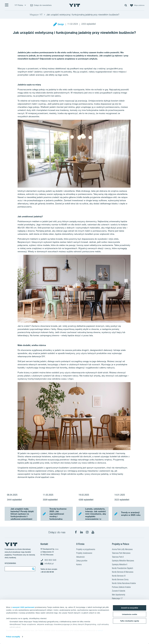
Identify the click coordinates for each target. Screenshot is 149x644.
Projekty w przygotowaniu (86, 550)
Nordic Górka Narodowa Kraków (124, 583)
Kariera (79, 565)
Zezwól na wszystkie (130, 608)
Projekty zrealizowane (84, 553)
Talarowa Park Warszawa (121, 553)
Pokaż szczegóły (13, 637)
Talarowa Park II (118, 557)
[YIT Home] (74, 5)
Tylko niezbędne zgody (130, 621)
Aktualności (80, 557)
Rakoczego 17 (117, 599)
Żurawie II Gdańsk (119, 591)
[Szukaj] (33, 569)
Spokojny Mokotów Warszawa (123, 561)
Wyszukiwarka (10, 563)
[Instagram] (87, 532)
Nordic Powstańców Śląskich (123, 568)
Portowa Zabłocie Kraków (121, 587)
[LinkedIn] (81, 532)
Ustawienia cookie (130, 614)
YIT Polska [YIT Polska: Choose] (20, 5)
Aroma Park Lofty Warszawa (122, 550)
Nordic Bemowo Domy (120, 580)
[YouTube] (93, 532)
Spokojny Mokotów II (120, 565)
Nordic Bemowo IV (119, 576)
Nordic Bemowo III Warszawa (123, 572)
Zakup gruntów (82, 561)
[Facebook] (76, 532)
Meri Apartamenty (119, 595)
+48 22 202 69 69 (47, 572)
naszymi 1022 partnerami (23, 607)
